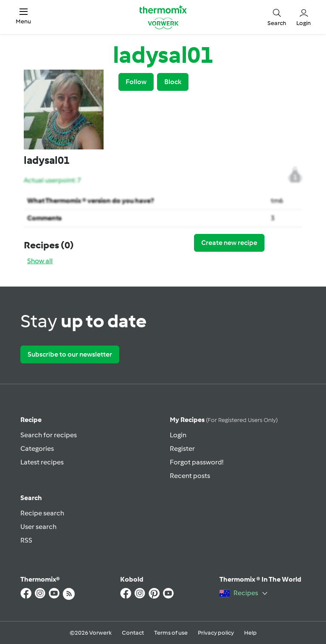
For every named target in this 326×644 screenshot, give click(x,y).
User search (38, 527)
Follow (136, 82)
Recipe (31, 420)
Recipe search (42, 513)
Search (31, 498)
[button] (23, 17)
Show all (40, 261)
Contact (133, 633)
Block (173, 82)
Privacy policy (216, 633)
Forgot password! (197, 462)
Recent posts (190, 476)
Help (250, 633)
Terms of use (171, 633)
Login (178, 435)
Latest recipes (42, 462)
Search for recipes (49, 435)
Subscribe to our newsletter (70, 354)
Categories (37, 449)
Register (182, 449)
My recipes (224, 420)
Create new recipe (229, 243)
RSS (26, 540)
